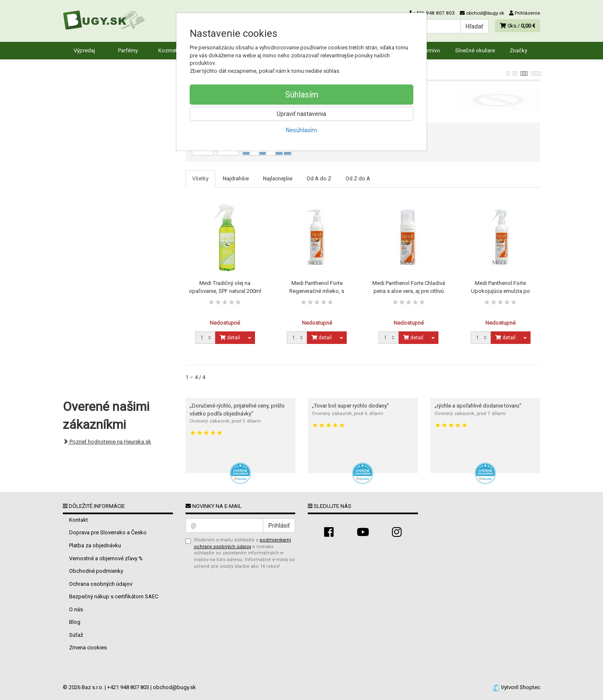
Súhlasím (302, 95)
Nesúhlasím (301, 130)
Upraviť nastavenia (301, 114)
